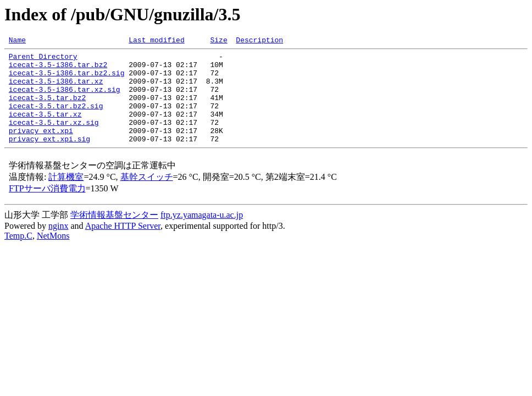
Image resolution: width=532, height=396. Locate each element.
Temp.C (18, 255)
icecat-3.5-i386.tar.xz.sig (65, 99)
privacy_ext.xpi (41, 148)
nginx (58, 246)
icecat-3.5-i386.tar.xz (56, 89)
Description (259, 41)
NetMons (53, 255)
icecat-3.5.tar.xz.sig (54, 139)
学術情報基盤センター (114, 235)
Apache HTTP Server (123, 246)
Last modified (156, 41)
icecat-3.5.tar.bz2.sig (56, 119)
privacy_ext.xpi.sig (49, 158)
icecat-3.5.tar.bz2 (47, 109)
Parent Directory (43, 59)
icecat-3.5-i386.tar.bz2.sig (67, 79)
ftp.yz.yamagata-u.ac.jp (202, 235)
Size (218, 41)
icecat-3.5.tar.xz (45, 129)
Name (17, 41)
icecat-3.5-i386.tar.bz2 (58, 69)
